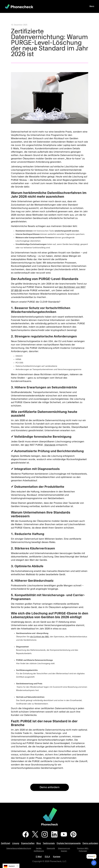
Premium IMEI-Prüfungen (83, 850)
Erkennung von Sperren (64, 850)
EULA (47, 857)
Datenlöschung (25, 848)
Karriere (57, 857)
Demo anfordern (50, 787)
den (27, 445)
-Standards (50, 445)
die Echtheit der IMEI (40, 637)
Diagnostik (51, 848)
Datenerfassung (13, 848)
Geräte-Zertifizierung (39, 850)
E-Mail (39, 857)
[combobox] (11, 866)
